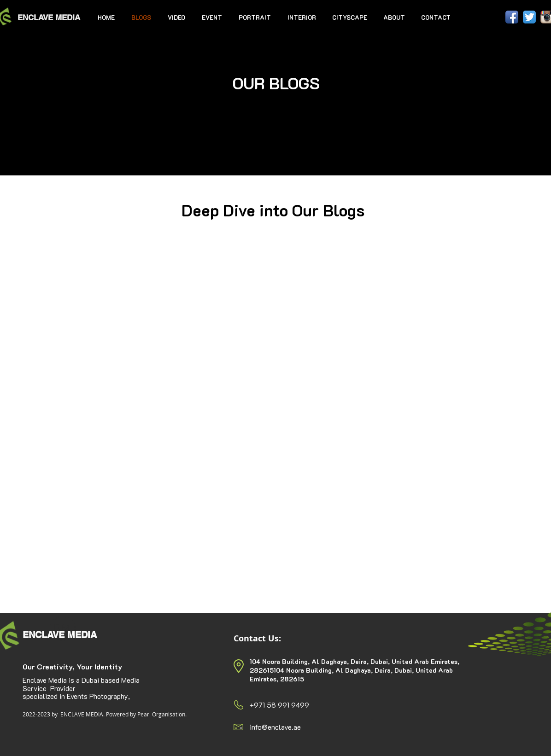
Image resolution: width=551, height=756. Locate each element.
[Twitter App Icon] (529, 17)
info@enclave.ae (275, 727)
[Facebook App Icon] (512, 17)
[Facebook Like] (479, 17)
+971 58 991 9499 (279, 705)
